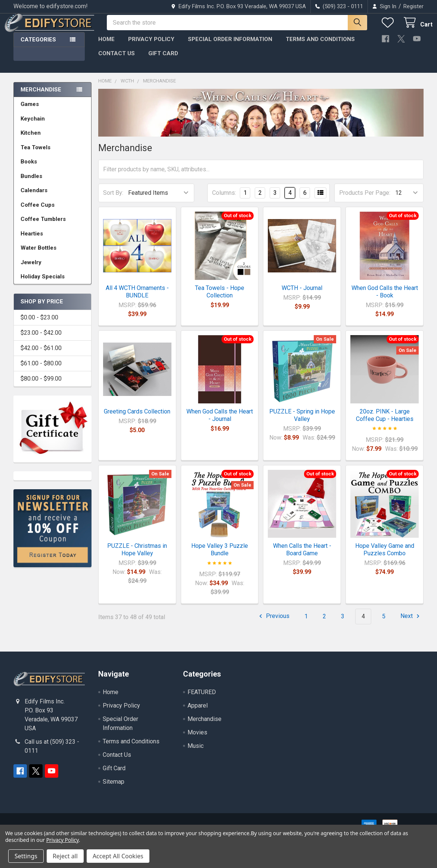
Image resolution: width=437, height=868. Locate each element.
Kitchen (31, 140)
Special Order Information (230, 46)
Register (413, 6)
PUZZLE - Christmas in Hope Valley (137, 556)
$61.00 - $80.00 (41, 370)
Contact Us (117, 60)
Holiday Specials (43, 283)
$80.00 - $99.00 (41, 385)
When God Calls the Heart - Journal (220, 422)
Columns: (224, 199)
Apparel (198, 712)
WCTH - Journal (302, 295)
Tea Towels (35, 154)
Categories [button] (38, 46)
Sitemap (114, 788)
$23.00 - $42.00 (41, 339)
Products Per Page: (365, 199)
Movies (197, 739)
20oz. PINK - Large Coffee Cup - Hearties (385, 422)
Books (29, 168)
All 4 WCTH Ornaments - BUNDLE (137, 298)
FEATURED (202, 699)
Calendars (34, 197)
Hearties (32, 240)
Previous (273, 623)
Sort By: (113, 199)
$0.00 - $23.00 (39, 324)
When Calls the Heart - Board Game (302, 556)
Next (411, 623)
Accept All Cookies (118, 856)
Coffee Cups (38, 212)
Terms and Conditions (320, 46)
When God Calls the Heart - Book (385, 298)
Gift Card (163, 60)
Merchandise (41, 96)
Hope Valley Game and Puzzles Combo (385, 556)
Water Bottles (38, 255)
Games (30, 111)
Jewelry (31, 269)
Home (106, 46)
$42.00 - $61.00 (41, 355)
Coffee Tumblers (43, 226)
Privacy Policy (151, 46)
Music (196, 753)
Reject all (65, 856)
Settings (26, 856)
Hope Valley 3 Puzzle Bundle (220, 556)
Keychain (33, 125)
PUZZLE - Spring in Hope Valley (302, 422)
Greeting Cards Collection (137, 418)
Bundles (31, 183)
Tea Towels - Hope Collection (220, 298)
